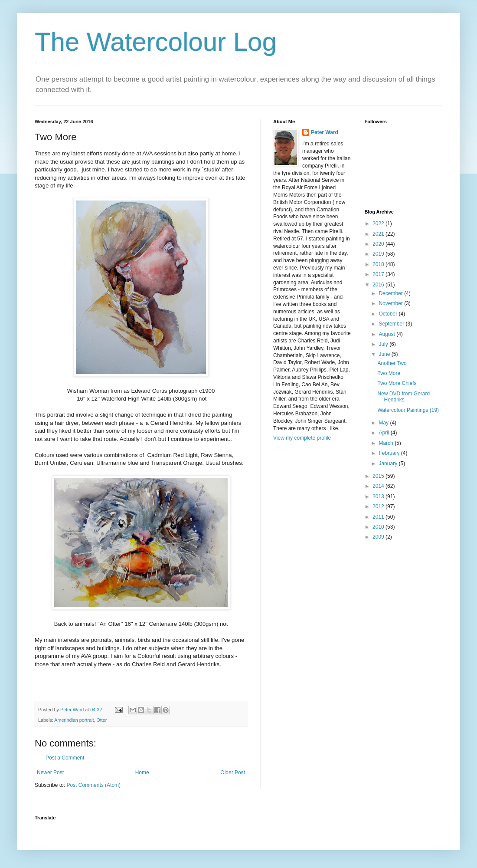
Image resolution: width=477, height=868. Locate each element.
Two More (389, 373)
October (389, 314)
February (390, 453)
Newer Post (50, 773)
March (387, 443)
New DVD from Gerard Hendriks (403, 397)
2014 (379, 486)
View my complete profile (302, 438)
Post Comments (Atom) (93, 785)
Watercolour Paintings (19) (408, 410)
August (387, 334)
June (385, 354)
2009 (379, 537)
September (392, 324)
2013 (379, 496)
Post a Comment (65, 758)
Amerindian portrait (74, 720)
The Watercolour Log (156, 42)
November (391, 303)
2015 (379, 476)
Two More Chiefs (397, 383)
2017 (379, 274)
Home (142, 773)
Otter (101, 720)
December (391, 293)
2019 (379, 254)
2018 (379, 264)
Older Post (233, 773)
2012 (379, 506)
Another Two (392, 363)
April (384, 433)
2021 (379, 234)
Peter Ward (325, 132)
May (384, 423)
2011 (379, 517)
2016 (379, 285)
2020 (379, 244)
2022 (379, 224)
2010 (379, 527)
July (384, 344)
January (389, 464)
